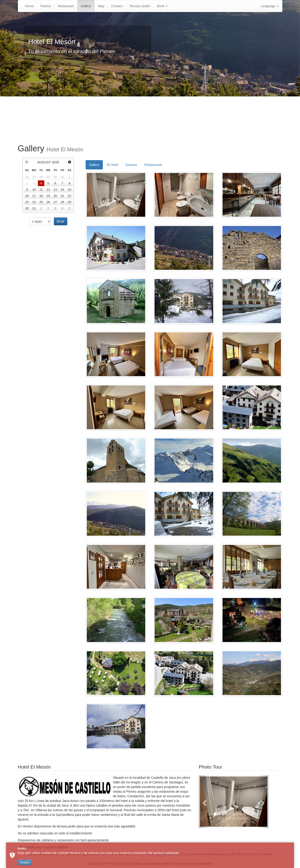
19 (48, 196)
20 (55, 196)
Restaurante (153, 165)
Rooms (46, 6)
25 (41, 202)
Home (29, 6)
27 (55, 202)
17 (34, 196)
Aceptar (25, 862)
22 (69, 196)
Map (101, 6)
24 (34, 202)
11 (41, 189)
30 (27, 208)
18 (41, 196)
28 (62, 202)
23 (27, 202)
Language (270, 6)
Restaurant (66, 6)
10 (34, 189)
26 (48, 202)
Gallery (86, 6)
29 (69, 202)
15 (69, 189)
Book (162, 6)
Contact (117, 6)
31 (34, 208)
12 (48, 189)
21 (62, 196)
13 (55, 189)
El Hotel (112, 165)
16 (27, 196)
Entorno (131, 165)
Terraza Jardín (140, 6)
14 (62, 189)
